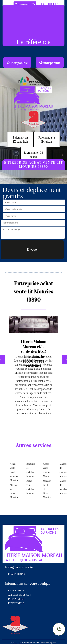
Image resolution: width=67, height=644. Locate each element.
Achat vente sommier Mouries (46, 470)
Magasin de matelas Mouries (62, 487)
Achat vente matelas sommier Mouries (13, 472)
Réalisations (16, 574)
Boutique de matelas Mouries (29, 470)
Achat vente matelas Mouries (29, 487)
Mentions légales (48, 643)
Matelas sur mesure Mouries (13, 491)
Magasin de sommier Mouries (62, 470)
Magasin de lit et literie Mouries (46, 489)
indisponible (16, 599)
